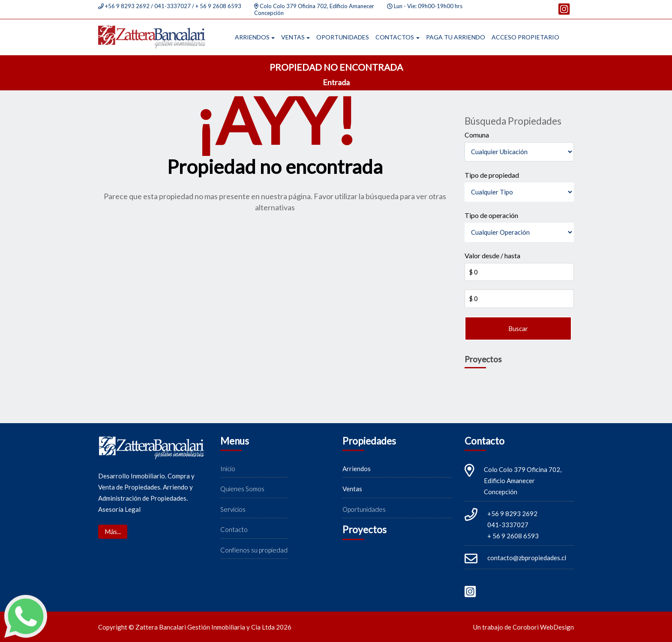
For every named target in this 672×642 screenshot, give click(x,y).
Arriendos (252, 37)
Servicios (233, 509)
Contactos (395, 37)
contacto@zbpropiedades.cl (527, 558)
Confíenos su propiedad (254, 550)
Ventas (293, 37)
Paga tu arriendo (456, 37)
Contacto (234, 529)
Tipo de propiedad (492, 175)
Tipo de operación (491, 215)
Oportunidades (343, 37)
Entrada (336, 82)
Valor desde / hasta (492, 255)
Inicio (228, 469)
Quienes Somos (242, 489)
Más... (113, 532)
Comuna (477, 135)
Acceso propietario (525, 37)
